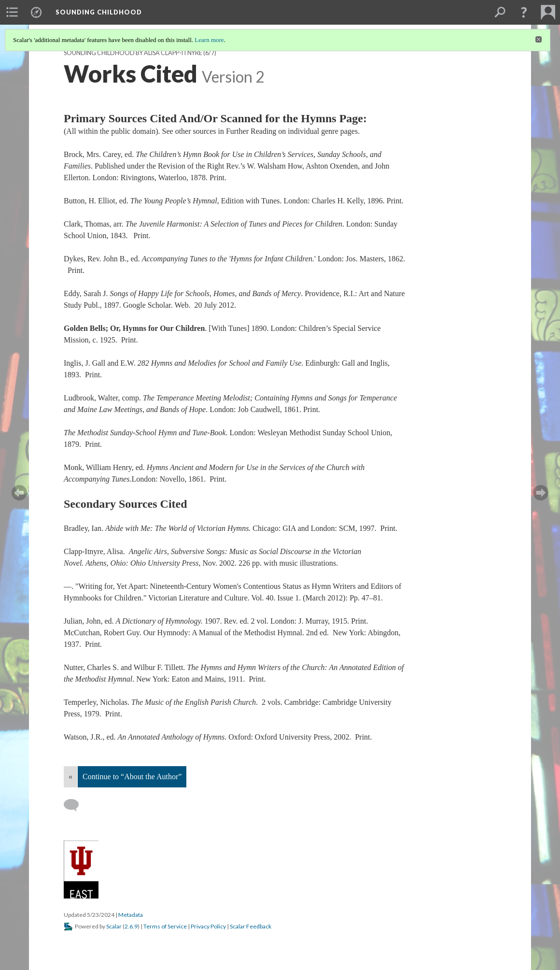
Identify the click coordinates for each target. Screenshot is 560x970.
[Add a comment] (76, 805)
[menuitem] (12, 12)
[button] (524, 12)
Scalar (114, 926)
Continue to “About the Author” (132, 777)
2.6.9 (131, 926)
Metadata (131, 915)
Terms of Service (165, 926)
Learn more (209, 40)
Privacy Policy (208, 926)
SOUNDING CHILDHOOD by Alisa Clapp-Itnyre (133, 53)
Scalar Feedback (251, 926)
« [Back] (70, 777)
